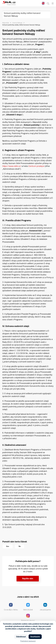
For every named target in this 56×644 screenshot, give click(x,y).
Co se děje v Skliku (12, 607)
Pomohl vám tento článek (15, 542)
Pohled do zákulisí (29, 618)
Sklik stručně (30, 607)
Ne (20, 546)
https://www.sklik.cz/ (12, 166)
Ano (8, 546)
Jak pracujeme (47, 607)
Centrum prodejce (36, 166)
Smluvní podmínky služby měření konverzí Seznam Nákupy (22, 15)
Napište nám (28, 579)
